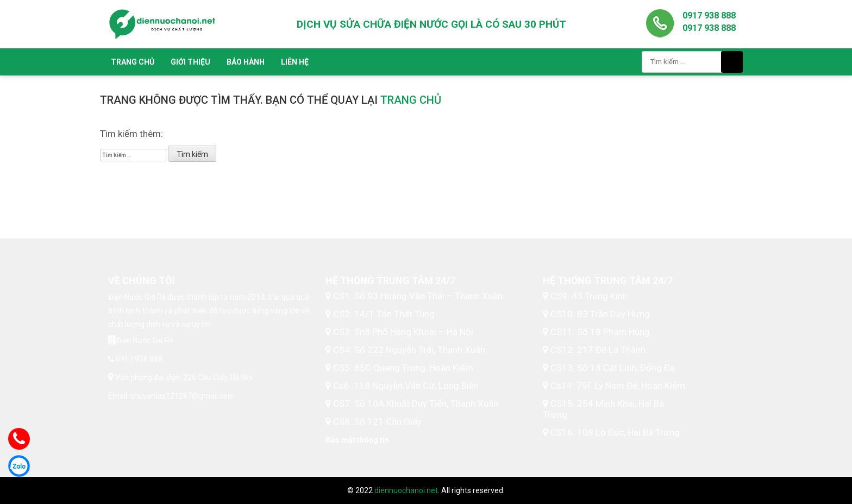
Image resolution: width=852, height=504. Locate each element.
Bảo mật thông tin (357, 440)
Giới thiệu (190, 62)
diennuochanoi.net (406, 490)
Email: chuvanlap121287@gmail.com (171, 396)
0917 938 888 (709, 15)
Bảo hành (246, 62)
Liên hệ (295, 62)
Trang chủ (133, 62)
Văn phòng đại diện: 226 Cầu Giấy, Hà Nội (183, 377)
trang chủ (411, 100)
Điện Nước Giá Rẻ (145, 341)
